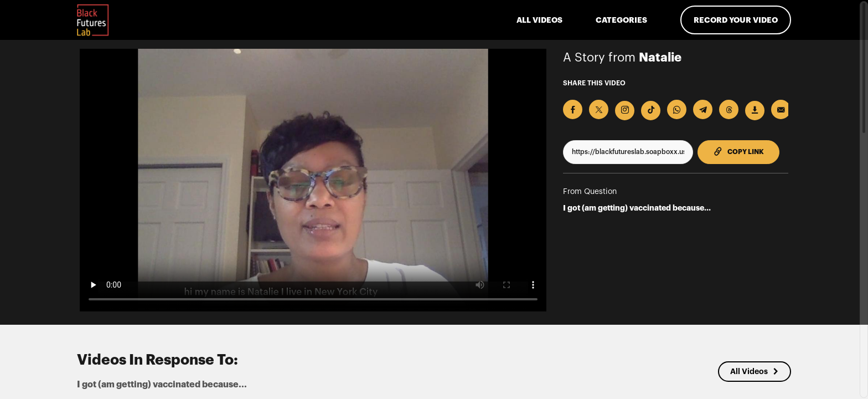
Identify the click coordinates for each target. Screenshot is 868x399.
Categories (621, 20)
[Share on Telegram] (703, 109)
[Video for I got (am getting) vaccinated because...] (313, 180)
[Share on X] (599, 109)
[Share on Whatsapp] (677, 109)
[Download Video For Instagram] (625, 111)
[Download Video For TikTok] (651, 111)
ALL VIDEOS (539, 20)
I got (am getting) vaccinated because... (637, 208)
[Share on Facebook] (573, 109)
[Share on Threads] (729, 109)
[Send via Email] (781, 109)
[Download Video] (755, 111)
